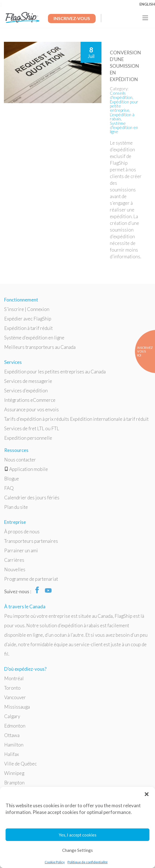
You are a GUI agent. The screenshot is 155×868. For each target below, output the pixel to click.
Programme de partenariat (31, 579)
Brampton (14, 783)
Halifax (12, 754)
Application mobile (26, 469)
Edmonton (15, 726)
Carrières (14, 560)
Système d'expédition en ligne (124, 127)
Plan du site (16, 507)
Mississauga (17, 707)
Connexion (38, 309)
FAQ (9, 488)
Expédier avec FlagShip (28, 319)
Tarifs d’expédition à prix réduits (37, 419)
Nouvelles (15, 569)
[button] (147, 794)
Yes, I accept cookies (78, 835)
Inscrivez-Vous (72, 18)
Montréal (14, 678)
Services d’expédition (26, 391)
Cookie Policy (55, 862)
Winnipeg (14, 773)
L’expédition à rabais (122, 117)
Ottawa (12, 735)
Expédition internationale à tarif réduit (109, 419)
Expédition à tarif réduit (28, 328)
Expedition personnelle (28, 438)
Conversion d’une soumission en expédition (125, 66)
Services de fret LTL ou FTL (32, 428)
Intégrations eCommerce (30, 400)
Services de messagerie (28, 381)
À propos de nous (22, 532)
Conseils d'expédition (121, 95)
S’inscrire (14, 309)
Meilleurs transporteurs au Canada (40, 347)
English (147, 4)
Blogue (12, 479)
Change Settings (77, 850)
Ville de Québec (20, 764)
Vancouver (15, 697)
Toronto (12, 688)
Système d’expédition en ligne (34, 338)
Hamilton (14, 745)
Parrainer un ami (21, 550)
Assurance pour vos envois (32, 409)
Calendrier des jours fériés (32, 498)
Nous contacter (20, 460)
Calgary (12, 716)
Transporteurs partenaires (31, 541)
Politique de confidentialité (88, 862)
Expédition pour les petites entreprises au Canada (55, 372)
